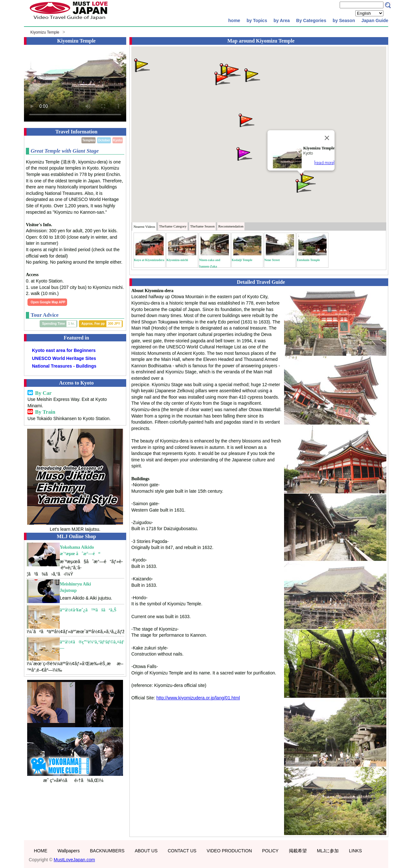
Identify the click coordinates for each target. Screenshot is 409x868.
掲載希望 (298, 851)
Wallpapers (69, 851)
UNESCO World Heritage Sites (64, 358)
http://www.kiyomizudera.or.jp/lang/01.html (198, 698)
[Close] (327, 138)
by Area (282, 20)
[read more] (324, 163)
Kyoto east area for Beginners (64, 350)
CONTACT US (182, 851)
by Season (344, 20)
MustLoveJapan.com (74, 860)
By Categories (311, 20)
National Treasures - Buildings (64, 366)
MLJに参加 (328, 851)
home (234, 20)
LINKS (355, 851)
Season (202, 226)
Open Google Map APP (48, 302)
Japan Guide (375, 20)
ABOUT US (146, 851)
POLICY (270, 851)
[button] (142, 65)
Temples (89, 140)
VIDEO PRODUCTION (229, 851)
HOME (41, 851)
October (104, 140)
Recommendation (231, 226)
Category (173, 226)
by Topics (257, 20)
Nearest (144, 227)
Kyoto (118, 140)
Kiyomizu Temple (45, 32)
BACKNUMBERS (107, 851)
